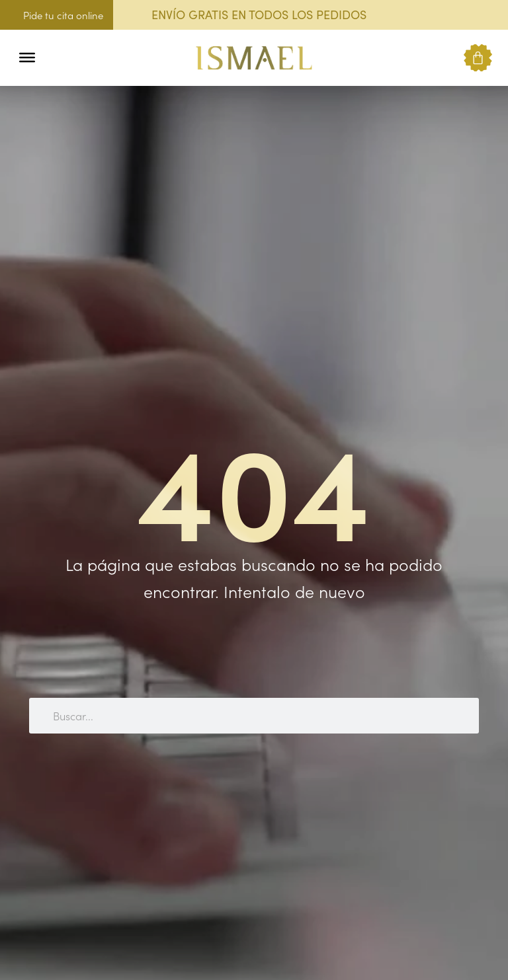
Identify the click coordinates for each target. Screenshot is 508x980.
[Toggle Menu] (27, 57)
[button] (55, 58)
